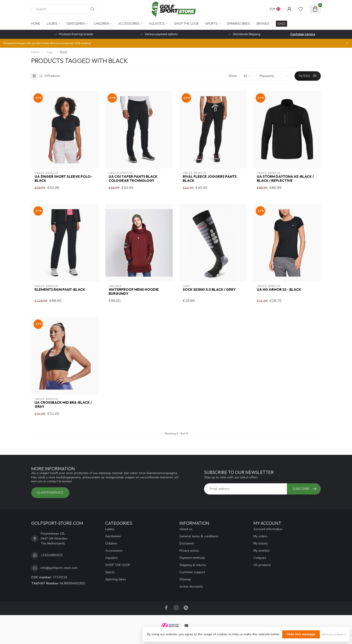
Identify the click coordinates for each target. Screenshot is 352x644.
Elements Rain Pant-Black (60, 290)
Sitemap (185, 579)
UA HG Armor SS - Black (279, 290)
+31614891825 (52, 555)
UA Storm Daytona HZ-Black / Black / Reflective (285, 179)
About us (186, 529)
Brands (263, 24)
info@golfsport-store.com (59, 568)
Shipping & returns (193, 565)
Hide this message (301, 634)
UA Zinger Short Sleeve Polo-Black (63, 179)
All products (262, 565)
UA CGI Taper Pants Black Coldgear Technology (133, 179)
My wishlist (261, 551)
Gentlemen (76, 24)
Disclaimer (187, 543)
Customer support (192, 572)
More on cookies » (334, 634)
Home (36, 24)
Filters (308, 76)
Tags (50, 52)
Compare (260, 558)
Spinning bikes (238, 24)
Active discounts (191, 587)
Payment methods (192, 558)
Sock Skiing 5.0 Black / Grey (209, 290)
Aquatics (157, 24)
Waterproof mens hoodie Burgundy (134, 292)
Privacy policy (189, 551)
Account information (268, 529)
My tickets (261, 543)
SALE (282, 24)
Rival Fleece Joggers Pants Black (210, 179)
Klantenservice (50, 493)
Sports (211, 24)
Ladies (52, 24)
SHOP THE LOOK (186, 24)
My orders (261, 536)
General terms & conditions (199, 536)
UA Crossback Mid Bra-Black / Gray (63, 405)
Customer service (303, 34)
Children (101, 24)
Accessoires (129, 24)
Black (64, 52)
